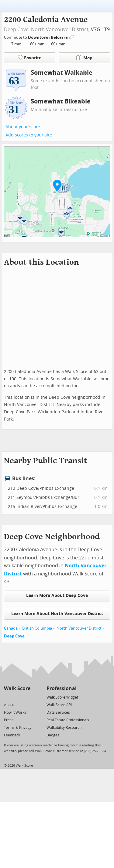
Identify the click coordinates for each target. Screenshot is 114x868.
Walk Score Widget (62, 697)
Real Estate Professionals (68, 720)
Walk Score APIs (60, 705)
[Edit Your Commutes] (72, 36)
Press (9, 720)
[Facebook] (17, 697)
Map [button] (84, 58)
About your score (23, 127)
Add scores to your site (29, 135)
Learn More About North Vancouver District (57, 614)
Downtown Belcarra (48, 37)
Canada (11, 628)
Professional (62, 688)
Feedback (12, 735)
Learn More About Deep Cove (57, 596)
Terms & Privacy (18, 728)
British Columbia (37, 628)
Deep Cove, (17, 29)
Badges (53, 735)
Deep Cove (14, 636)
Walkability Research (64, 728)
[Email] (26, 697)
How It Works (15, 712)
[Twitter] (7, 697)
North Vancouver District (60, 29)
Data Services (58, 712)
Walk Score (17, 688)
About (9, 705)
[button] (57, 185)
